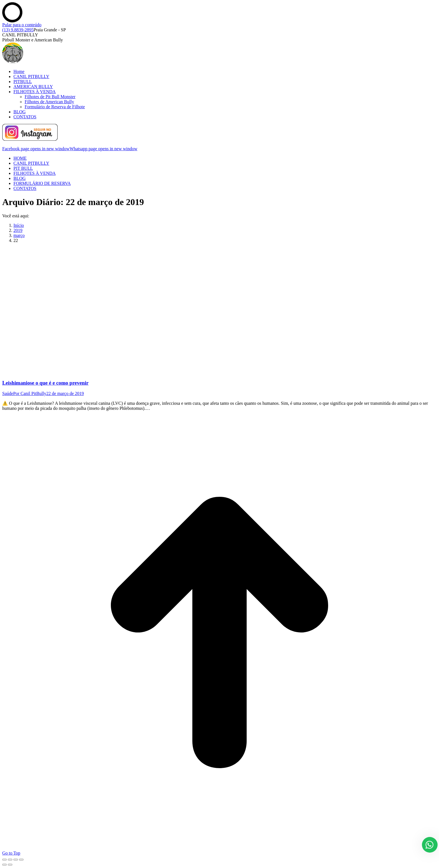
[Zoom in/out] (21, 860)
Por (30, 393)
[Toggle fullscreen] (16, 860)
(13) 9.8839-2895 (18, 30)
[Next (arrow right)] (10, 865)
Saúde (8, 393)
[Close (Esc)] (4, 860)
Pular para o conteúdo (22, 25)
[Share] (10, 860)
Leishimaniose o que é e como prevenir (45, 383)
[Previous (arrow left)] (4, 865)
